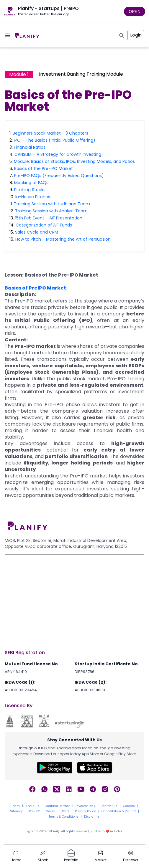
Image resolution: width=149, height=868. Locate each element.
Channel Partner (57, 806)
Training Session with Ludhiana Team (52, 204)
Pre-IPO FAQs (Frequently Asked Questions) (59, 176)
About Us (32, 806)
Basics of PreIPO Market (35, 288)
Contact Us (109, 806)
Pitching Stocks (30, 190)
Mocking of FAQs (31, 183)
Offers (65, 811)
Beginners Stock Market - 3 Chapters (50, 133)
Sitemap (17, 811)
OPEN (135, 11)
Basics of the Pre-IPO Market (44, 168)
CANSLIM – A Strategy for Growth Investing (58, 154)
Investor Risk (85, 806)
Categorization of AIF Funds (44, 225)
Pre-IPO (35, 811)
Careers (129, 806)
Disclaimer (92, 817)
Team (15, 806)
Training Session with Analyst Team (51, 211)
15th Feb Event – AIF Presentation (49, 218)
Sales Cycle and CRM (37, 232)
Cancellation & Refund (119, 811)
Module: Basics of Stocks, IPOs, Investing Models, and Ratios (74, 161)
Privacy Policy (85, 811)
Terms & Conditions (64, 817)
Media (50, 811)
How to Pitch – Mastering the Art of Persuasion (63, 239)
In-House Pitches (33, 197)
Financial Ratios (30, 147)
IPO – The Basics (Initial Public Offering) (55, 140)
